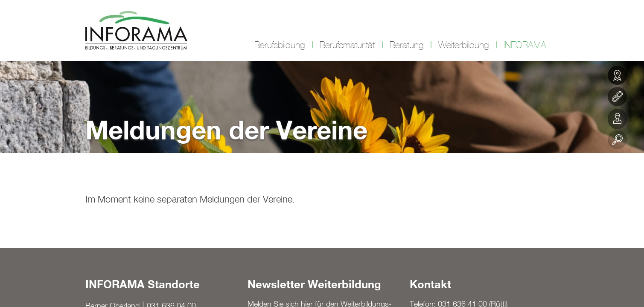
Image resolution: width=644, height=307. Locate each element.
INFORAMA (525, 45)
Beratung (407, 45)
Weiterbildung (463, 45)
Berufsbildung (280, 45)
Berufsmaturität (347, 45)
